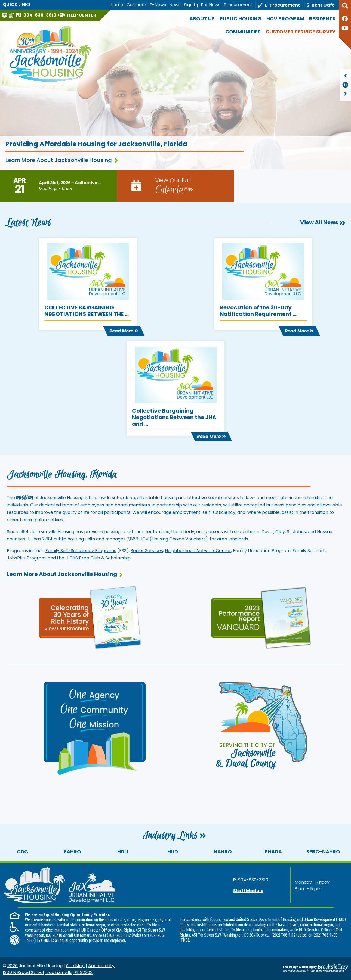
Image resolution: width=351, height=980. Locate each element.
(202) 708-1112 (119, 935)
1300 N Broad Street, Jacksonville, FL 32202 (48, 973)
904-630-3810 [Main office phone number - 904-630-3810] (253, 880)
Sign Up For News (202, 5)
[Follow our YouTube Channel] (345, 29)
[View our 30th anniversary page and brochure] (90, 617)
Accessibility (101, 966)
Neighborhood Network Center (198, 551)
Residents (322, 19)
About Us (202, 19)
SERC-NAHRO (323, 852)
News (175, 5)
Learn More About (65, 574)
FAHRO (73, 852)
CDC (22, 852)
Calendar (136, 5)
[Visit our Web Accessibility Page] (5, 15)
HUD (173, 852)
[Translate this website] (12, 15)
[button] (345, 8)
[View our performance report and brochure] (261, 617)
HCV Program (285, 19)
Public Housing (241, 19)
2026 (13, 966)
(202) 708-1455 (325, 935)
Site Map (75, 966)
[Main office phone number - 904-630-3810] (37, 15)
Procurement (238, 5)
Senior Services (147, 551)
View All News (323, 222)
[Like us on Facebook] (345, 19)
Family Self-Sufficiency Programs (81, 551)
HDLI (123, 852)
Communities (243, 32)
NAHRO (223, 852)
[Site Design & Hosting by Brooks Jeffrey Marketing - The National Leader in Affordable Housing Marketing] (305, 968)
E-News (158, 5)
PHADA (273, 852)
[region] (345, 85)
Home (117, 5)
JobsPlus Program (26, 558)
